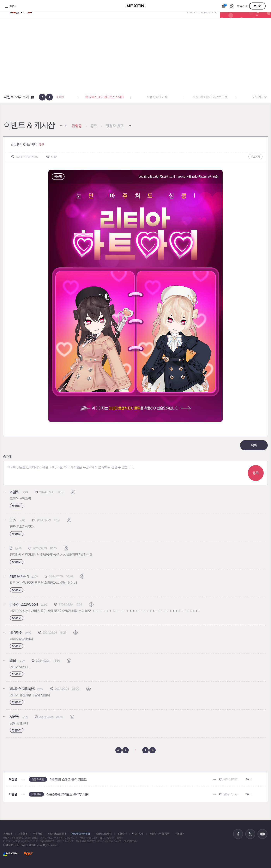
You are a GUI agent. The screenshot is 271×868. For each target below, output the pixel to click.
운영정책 (122, 834)
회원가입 (242, 6)
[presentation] (42, 97)
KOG (28, 854)
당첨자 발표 (115, 126)
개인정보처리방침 (81, 834)
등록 (256, 473)
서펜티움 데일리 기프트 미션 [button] (241, 97)
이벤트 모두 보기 (16, 97)
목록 (254, 445)
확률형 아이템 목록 (159, 834)
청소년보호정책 (104, 834)
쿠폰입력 (180, 834)
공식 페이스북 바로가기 (238, 834)
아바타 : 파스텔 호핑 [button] (83, 97)
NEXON (10, 854)
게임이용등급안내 (57, 834)
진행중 (77, 126)
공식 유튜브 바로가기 (262, 834)
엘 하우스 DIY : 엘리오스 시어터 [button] (135, 97)
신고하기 (75, 492)
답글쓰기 (17, 506)
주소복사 (255, 157)
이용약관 (38, 834)
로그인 (257, 6)
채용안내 (23, 834)
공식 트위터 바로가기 (250, 834)
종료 (94, 126)
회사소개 (8, 834)
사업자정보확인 (131, 841)
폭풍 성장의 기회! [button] (188, 97)
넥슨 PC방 (138, 834)
